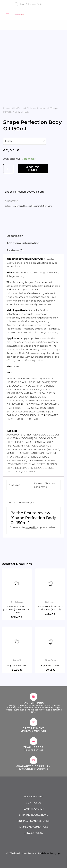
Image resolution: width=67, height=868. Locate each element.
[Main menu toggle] (8, 14)
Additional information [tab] (23, 243)
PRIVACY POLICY (34, 833)
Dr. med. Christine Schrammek (33, 108)
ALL (14, 108)
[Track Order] (33, 741)
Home (7, 108)
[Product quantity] (8, 169)
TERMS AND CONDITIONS (34, 827)
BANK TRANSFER (33, 809)
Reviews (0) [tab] (15, 250)
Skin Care (48, 206)
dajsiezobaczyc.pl (51, 853)
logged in (31, 527)
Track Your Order (34, 797)
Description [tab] (15, 236)
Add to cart (33, 169)
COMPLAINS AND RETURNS (33, 821)
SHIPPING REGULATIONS (34, 815)
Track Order (34, 747)
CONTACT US (34, 803)
